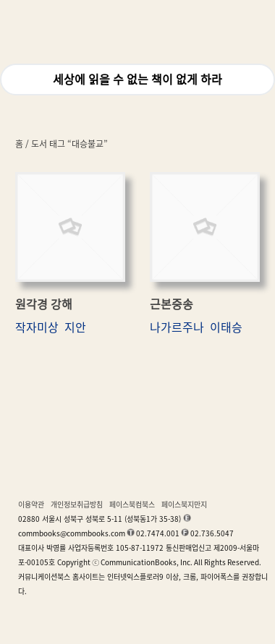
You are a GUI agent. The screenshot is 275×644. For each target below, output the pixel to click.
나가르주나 (177, 327)
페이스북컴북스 (132, 505)
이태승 (226, 327)
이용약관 (31, 505)
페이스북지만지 (184, 505)
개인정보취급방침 (77, 505)
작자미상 (37, 327)
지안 (75, 327)
